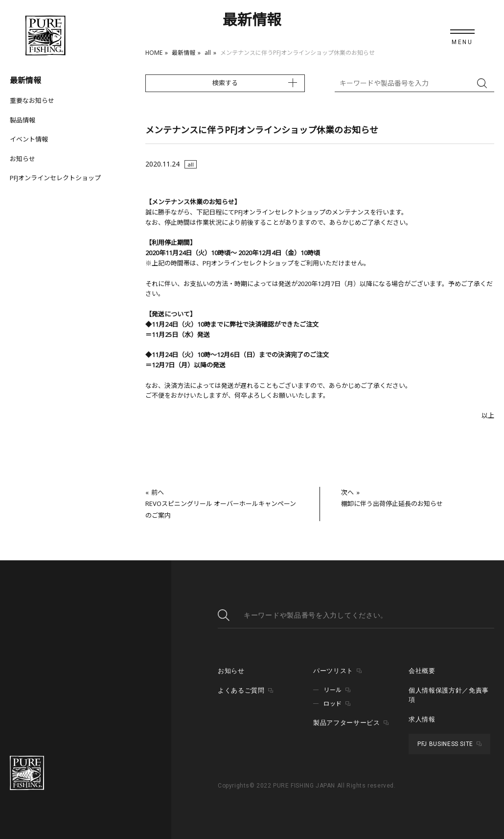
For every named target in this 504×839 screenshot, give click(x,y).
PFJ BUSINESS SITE (445, 744)
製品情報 (23, 120)
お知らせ (23, 159)
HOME (154, 53)
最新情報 (183, 53)
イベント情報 (29, 139)
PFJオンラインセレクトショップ (55, 178)
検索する (225, 83)
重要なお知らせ (32, 100)
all (208, 53)
